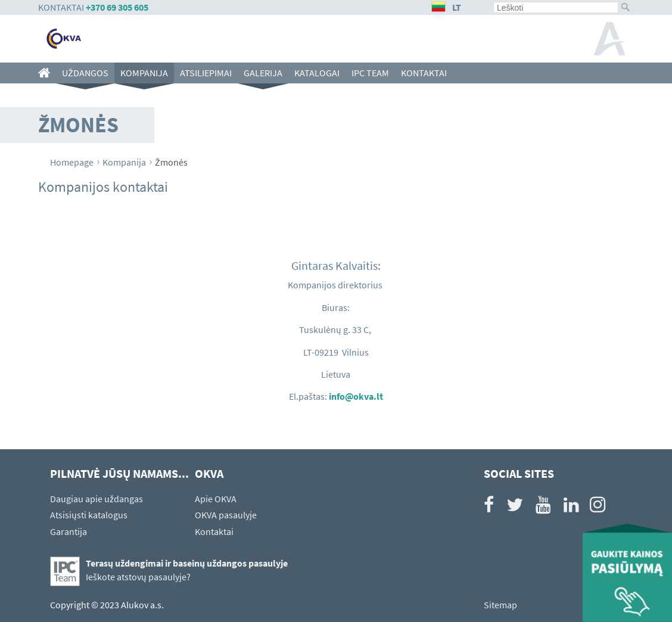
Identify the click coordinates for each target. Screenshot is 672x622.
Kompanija (144, 73)
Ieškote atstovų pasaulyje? (138, 577)
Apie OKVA (216, 499)
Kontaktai (424, 73)
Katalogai (317, 73)
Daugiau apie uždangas (97, 499)
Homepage (72, 162)
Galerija (263, 73)
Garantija (69, 531)
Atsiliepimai (206, 73)
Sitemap (500, 605)
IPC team (370, 73)
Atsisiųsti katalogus (89, 515)
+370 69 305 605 (117, 7)
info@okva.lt (356, 396)
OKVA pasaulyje (226, 515)
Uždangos (85, 73)
